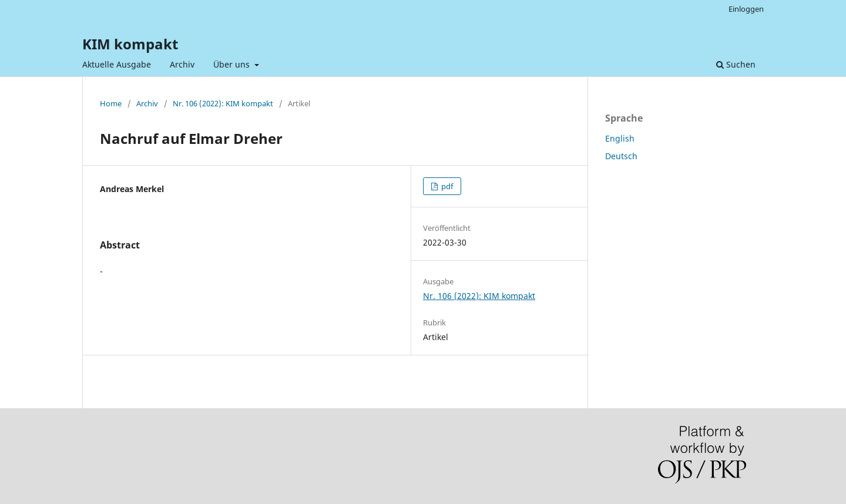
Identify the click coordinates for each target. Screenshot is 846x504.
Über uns (233, 64)
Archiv (182, 64)
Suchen (736, 64)
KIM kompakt (130, 44)
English (620, 138)
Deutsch (621, 156)
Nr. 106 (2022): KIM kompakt (223, 103)
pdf (446, 186)
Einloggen (746, 9)
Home (111, 103)
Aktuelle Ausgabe (117, 64)
